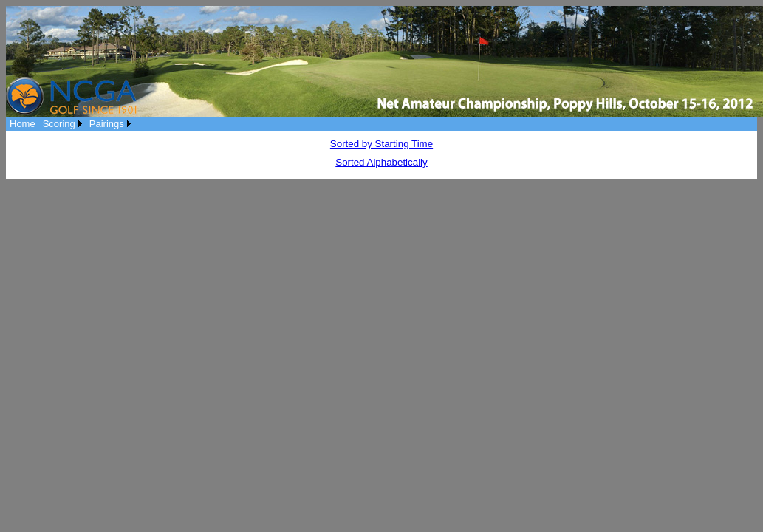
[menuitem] (23, 124)
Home (23, 124)
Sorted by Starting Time (381, 144)
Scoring (59, 124)
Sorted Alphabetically (381, 162)
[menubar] (70, 124)
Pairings (107, 124)
